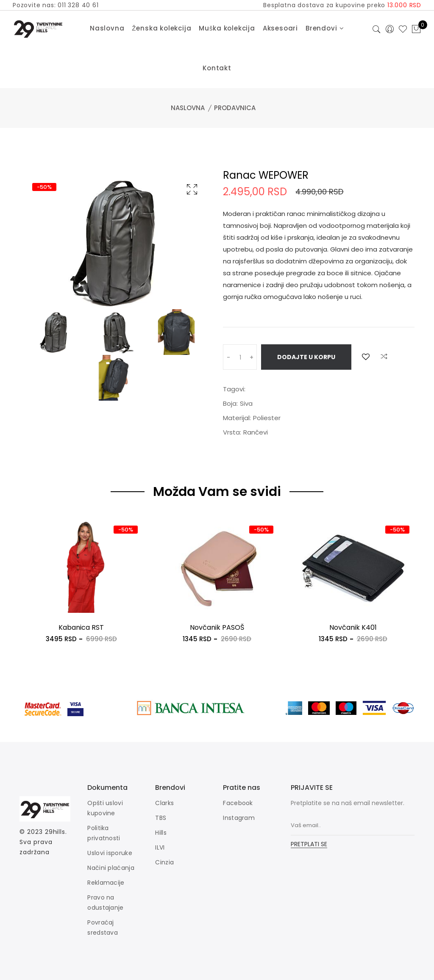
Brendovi (325, 28)
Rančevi (256, 432)
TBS (161, 818)
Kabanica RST (81, 627)
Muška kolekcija (227, 28)
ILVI (160, 847)
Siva (246, 403)
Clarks (164, 803)
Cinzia (164, 862)
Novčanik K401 (353, 627)
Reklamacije (106, 883)
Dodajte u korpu (306, 357)
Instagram (239, 818)
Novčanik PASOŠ (217, 627)
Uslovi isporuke (110, 853)
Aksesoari (280, 28)
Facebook (238, 803)
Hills (161, 833)
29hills (55, 832)
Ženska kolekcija (161, 28)
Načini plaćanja (111, 868)
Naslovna (107, 28)
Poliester (267, 418)
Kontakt (217, 68)
